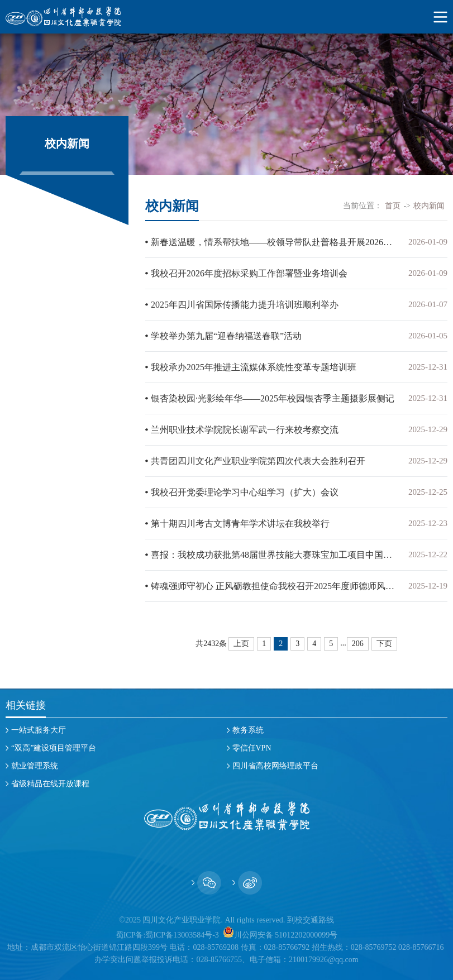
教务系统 (248, 730)
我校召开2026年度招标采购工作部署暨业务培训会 (249, 273)
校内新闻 (429, 206)
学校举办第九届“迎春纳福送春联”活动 (226, 336)
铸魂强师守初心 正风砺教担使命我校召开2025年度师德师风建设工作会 (274, 586)
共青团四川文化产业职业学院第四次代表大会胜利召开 (258, 461)
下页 (384, 644)
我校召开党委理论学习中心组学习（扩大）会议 (245, 492)
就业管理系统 (35, 766)
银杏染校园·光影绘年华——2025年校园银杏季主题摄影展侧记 (273, 398)
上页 (241, 644)
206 (358, 644)
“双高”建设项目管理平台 (54, 748)
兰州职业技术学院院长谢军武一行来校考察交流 (245, 430)
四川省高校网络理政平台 (275, 766)
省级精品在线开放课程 (50, 784)
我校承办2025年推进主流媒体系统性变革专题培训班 (254, 367)
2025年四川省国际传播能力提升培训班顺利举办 (245, 305)
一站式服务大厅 (39, 730)
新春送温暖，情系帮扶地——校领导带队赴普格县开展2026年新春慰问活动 (274, 242)
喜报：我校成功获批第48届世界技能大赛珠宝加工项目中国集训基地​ (274, 555)
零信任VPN (252, 748)
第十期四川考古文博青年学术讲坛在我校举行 (240, 524)
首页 (393, 206)
